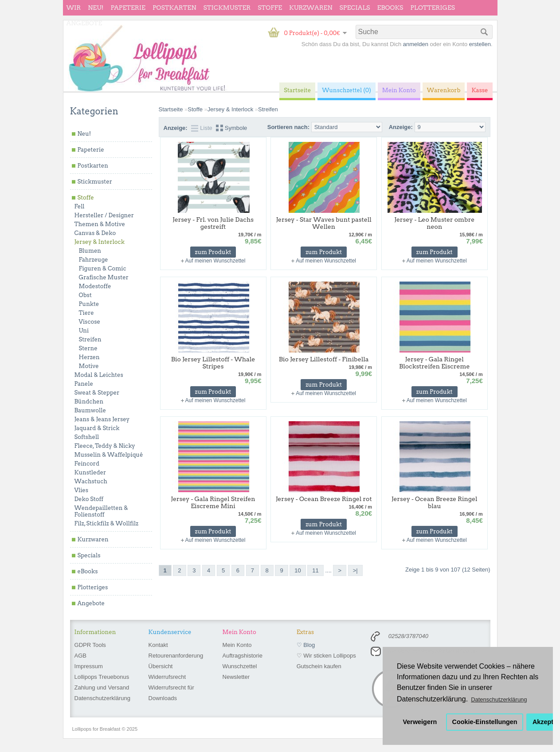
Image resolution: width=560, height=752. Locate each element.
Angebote (84, 23)
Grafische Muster (104, 277)
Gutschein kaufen (319, 666)
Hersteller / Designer (104, 215)
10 (298, 570)
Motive (89, 366)
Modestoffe (95, 286)
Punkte (89, 304)
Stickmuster (227, 8)
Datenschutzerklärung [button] (499, 699)
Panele (84, 384)
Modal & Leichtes (99, 375)
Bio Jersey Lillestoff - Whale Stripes (213, 363)
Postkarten (174, 8)
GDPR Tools (90, 645)
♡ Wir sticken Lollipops (326, 656)
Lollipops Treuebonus (102, 677)
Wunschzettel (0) (347, 90)
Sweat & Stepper (97, 393)
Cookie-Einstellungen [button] (485, 722)
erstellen (480, 44)
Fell (80, 206)
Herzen (89, 357)
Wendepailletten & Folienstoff (101, 511)
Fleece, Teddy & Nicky (105, 446)
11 (315, 570)
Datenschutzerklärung (102, 698)
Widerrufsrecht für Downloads (171, 693)
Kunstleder (90, 472)
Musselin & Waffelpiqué (109, 455)
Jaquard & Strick (97, 428)
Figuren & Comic (103, 268)
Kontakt (158, 645)
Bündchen (89, 401)
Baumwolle (90, 410)
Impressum (89, 666)
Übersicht (161, 666)
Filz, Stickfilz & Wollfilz (107, 523)
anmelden (416, 44)
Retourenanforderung (176, 656)
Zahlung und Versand (102, 687)
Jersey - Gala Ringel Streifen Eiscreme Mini (213, 502)
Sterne (88, 348)
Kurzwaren (311, 8)
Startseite (171, 109)
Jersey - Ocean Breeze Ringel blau (435, 502)
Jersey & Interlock (100, 242)
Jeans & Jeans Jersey (102, 419)
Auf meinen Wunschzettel (215, 261)
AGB (80, 656)
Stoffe (270, 8)
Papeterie (128, 8)
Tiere (86, 313)
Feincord (87, 464)
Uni (84, 331)
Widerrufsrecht (167, 677)
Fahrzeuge (94, 260)
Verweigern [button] (420, 722)
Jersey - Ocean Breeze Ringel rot (324, 499)
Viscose (90, 322)
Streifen (90, 339)
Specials (355, 8)
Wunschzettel (240, 666)
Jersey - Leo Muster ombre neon (434, 223)
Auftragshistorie (243, 656)
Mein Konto (237, 645)
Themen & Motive (100, 224)
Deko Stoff (89, 499)
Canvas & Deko (95, 233)
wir (74, 8)
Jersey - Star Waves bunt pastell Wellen (323, 223)
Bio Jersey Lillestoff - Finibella (324, 359)
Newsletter (236, 677)
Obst (85, 295)
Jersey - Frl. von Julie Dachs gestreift (213, 223)
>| (355, 570)
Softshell (87, 437)
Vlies (82, 490)
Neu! (96, 8)
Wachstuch (91, 481)
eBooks (390, 8)
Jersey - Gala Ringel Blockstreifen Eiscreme (435, 363)
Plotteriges (433, 8)
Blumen (90, 251)
